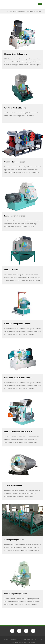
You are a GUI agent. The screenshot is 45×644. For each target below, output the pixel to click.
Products (22, 11)
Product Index (31, 642)
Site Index (24, 642)
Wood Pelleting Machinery (34, 11)
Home (17, 11)
